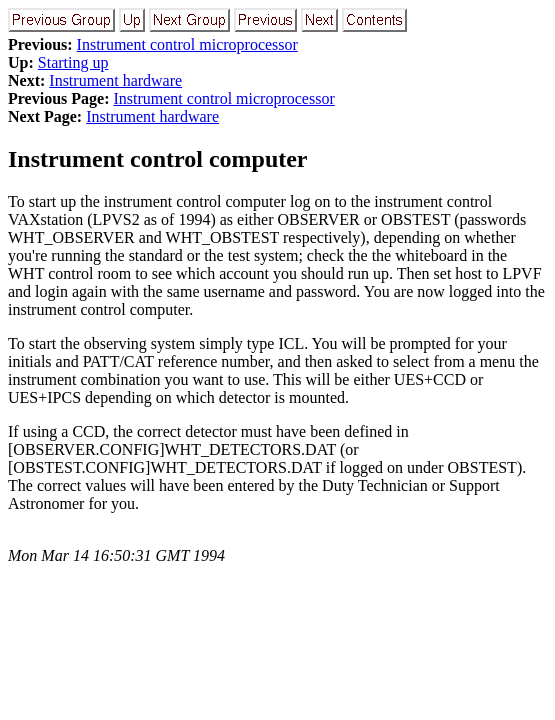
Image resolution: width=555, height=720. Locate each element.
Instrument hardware (115, 80)
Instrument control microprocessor (187, 44)
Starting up (73, 62)
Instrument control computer (158, 159)
